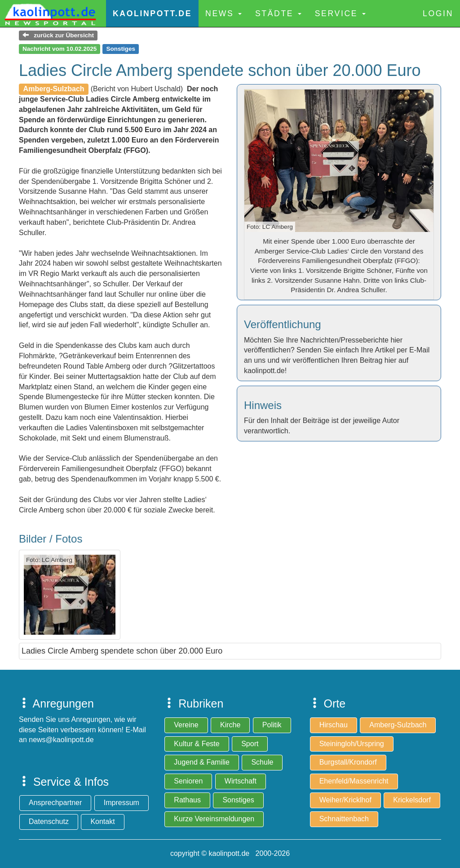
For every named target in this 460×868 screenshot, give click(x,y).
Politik (272, 725)
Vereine (186, 725)
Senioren (188, 781)
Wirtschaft (241, 781)
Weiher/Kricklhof (345, 800)
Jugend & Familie (202, 762)
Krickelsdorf (412, 800)
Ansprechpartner (55, 803)
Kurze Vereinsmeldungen (214, 819)
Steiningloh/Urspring (352, 744)
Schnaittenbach (344, 819)
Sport (250, 744)
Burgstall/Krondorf (348, 762)
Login (438, 13)
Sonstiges (238, 800)
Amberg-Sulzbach (398, 725)
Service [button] (340, 13)
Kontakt (102, 821)
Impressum (122, 803)
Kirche (230, 725)
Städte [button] (278, 13)
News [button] (223, 13)
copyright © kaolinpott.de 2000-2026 (230, 853)
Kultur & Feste (197, 744)
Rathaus (187, 800)
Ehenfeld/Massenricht (354, 781)
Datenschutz (49, 821)
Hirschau (334, 725)
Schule (262, 762)
